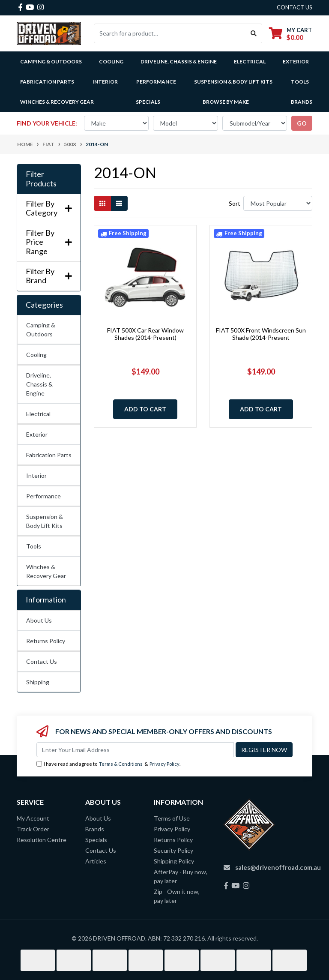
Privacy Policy (164, 764)
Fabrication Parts (47, 82)
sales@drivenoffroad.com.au (278, 867)
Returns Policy (46, 641)
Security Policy (173, 850)
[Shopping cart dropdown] (290, 34)
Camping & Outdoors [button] (51, 61)
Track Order (33, 829)
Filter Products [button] (41, 179)
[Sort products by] (278, 203)
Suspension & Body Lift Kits (45, 521)
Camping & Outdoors (41, 330)
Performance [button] (156, 82)
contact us (295, 7)
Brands (95, 829)
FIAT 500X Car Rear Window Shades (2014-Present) (145, 334)
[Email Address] (135, 750)
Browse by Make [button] (226, 102)
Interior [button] (105, 82)
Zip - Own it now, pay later (177, 896)
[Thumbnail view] (102, 203)
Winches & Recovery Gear (46, 571)
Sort (235, 203)
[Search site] (254, 33)
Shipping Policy (174, 861)
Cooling (36, 355)
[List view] (119, 203)
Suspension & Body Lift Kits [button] (233, 82)
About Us (39, 620)
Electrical (38, 414)
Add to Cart (145, 409)
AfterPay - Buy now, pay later (181, 876)
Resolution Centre (42, 840)
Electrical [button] (250, 61)
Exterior (37, 434)
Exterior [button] (296, 61)
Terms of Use (172, 818)
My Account (33, 818)
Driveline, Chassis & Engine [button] (179, 61)
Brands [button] (302, 102)
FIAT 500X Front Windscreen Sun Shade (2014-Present (261, 334)
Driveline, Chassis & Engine (39, 384)
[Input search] (170, 33)
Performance (43, 496)
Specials (148, 102)
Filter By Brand (49, 276)
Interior (36, 475)
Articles (96, 861)
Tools (300, 82)
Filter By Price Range (49, 242)
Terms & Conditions (121, 764)
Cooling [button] (111, 61)
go (302, 123)
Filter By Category (49, 208)
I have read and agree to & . (108, 764)
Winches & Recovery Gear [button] (57, 102)
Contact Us (42, 661)
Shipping (38, 682)
